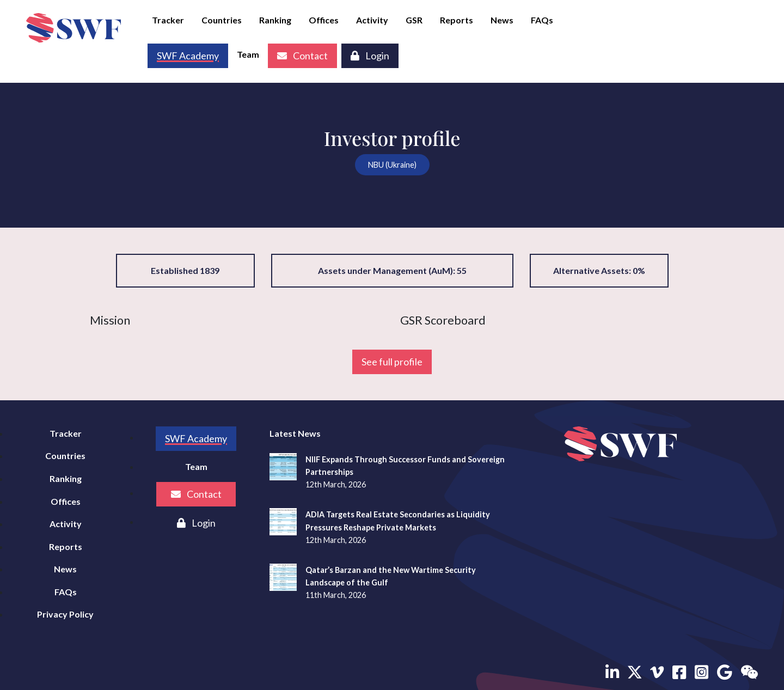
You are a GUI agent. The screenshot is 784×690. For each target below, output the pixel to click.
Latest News (295, 433)
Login (370, 56)
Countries (222, 20)
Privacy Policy (65, 614)
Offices (324, 20)
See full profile (392, 362)
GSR (414, 20)
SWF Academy (196, 438)
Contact (302, 56)
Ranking (275, 20)
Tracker (168, 20)
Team (248, 54)
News (502, 20)
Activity (372, 20)
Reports (457, 20)
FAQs (542, 20)
